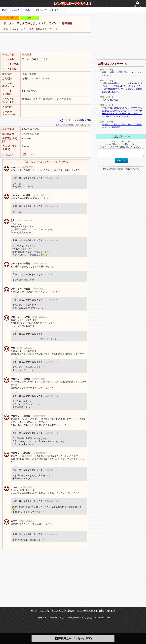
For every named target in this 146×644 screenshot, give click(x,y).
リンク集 (44, 611)
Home (34, 611)
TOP (4, 10)
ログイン (138, 4)
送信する (121, 160)
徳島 (28, 10)
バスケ (16, 10)
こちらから (134, 169)
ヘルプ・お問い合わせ (63, 611)
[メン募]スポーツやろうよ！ (73, 4)
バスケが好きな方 (110, 100)
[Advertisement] (46, 43)
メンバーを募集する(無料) (91, 611)
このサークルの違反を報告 (76, 120)
